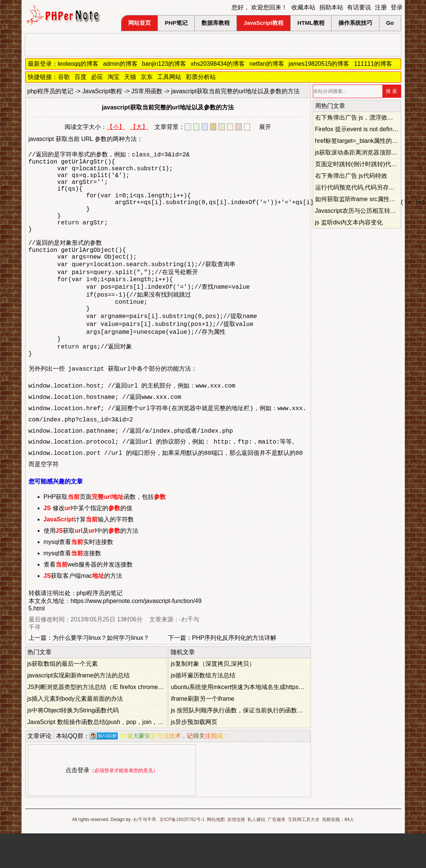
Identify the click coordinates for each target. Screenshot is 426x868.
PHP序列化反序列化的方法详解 (234, 672)
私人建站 (256, 854)
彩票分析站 (201, 77)
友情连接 (236, 854)
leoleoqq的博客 (78, 64)
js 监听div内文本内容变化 (349, 222)
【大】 (139, 127)
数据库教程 (216, 23)
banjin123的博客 (164, 64)
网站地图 (216, 854)
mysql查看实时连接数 (79, 576)
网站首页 (139, 23)
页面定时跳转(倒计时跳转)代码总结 (362, 164)
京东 (147, 77)
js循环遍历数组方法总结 (203, 710)
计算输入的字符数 (89, 554)
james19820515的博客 (319, 64)
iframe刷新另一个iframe (202, 733)
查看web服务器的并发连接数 (88, 599)
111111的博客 (373, 64)
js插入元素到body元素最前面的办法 (75, 733)
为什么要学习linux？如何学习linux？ (101, 672)
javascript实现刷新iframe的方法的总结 (79, 710)
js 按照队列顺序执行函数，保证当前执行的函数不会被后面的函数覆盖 (264, 745)
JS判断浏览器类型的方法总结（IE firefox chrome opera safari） (113, 722)
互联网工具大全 (304, 854)
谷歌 (64, 77)
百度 (80, 77)
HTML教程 (311, 23)
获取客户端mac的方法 (83, 610)
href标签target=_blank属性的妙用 (360, 141)
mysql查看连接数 (73, 588)
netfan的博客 (267, 64)
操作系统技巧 (355, 23)
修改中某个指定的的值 (88, 543)
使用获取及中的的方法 (91, 565)
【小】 (116, 127)
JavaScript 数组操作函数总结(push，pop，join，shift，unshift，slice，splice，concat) (143, 757)
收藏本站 (303, 7)
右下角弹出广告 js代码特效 (351, 176)
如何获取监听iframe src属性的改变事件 (367, 199)
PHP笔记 (176, 23)
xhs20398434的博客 (218, 64)
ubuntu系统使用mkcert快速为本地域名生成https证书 (241, 722)
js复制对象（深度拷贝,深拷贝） (213, 698)
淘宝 (114, 77)
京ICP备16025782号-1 (182, 854)
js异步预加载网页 (194, 757)
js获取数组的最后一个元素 (63, 698)
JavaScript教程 (264, 23)
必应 (97, 77)
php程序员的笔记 (51, 91)
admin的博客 (120, 64)
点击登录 (77, 805)
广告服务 (277, 854)
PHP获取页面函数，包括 (105, 531)
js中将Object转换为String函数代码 (73, 745)
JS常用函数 (147, 91)
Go (390, 23)
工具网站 (169, 77)
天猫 (130, 77)
